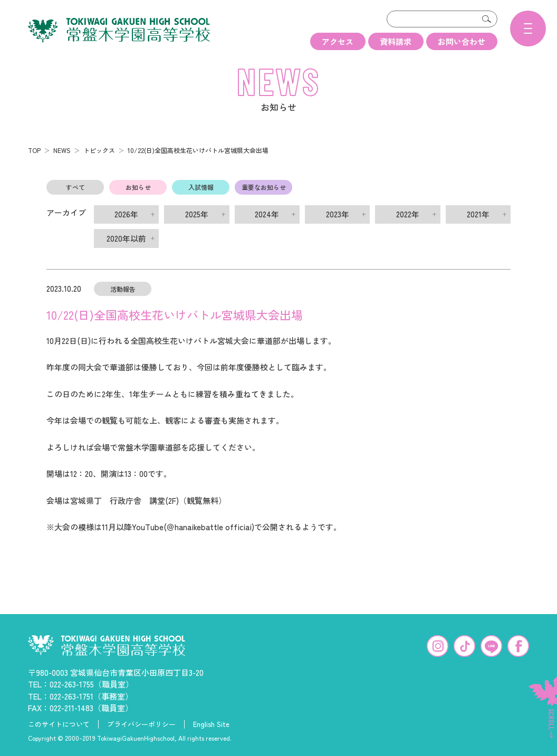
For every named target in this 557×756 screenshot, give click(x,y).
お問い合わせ (462, 41)
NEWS (62, 149)
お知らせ (138, 185)
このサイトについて (59, 723)
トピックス (99, 149)
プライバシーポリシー (141, 723)
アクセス (338, 41)
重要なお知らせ (264, 185)
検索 (487, 19)
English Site (211, 723)
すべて (75, 185)
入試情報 (201, 185)
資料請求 (396, 41)
